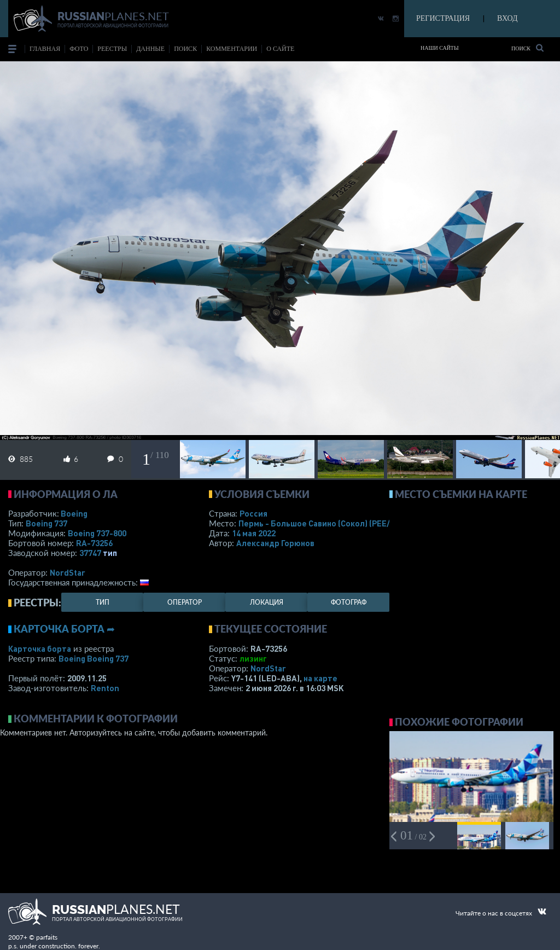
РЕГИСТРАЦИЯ (443, 18)
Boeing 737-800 (97, 533)
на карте (320, 678)
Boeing (74, 513)
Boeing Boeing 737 (94, 658)
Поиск (527, 48)
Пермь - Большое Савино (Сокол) (326, 523)
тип (110, 553)
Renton (105, 688)
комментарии (232, 49)
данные (150, 49)
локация (267, 602)
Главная (45, 49)
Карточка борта (40, 648)
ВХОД (507, 18)
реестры (112, 49)
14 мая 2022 (254, 533)
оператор (185, 602)
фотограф (349, 602)
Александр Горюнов (275, 543)
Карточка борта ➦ (64, 629)
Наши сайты (440, 48)
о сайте (280, 49)
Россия (253, 513)
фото (79, 49)
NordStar (68, 572)
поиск (185, 49)
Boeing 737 (46, 523)
